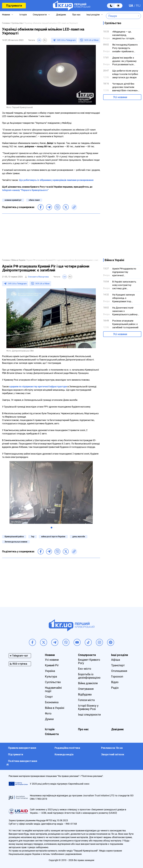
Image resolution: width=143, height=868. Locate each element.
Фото (48, 713)
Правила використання (22, 748)
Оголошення (119, 671)
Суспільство (53, 682)
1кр (33, 537)
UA (131, 6)
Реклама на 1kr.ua (112, 748)
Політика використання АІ (22, 763)
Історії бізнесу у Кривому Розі (88, 707)
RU (138, 6)
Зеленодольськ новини (16, 542)
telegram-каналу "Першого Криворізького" (25, 190)
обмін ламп (34, 200)
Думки (49, 719)
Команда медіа (64, 754)
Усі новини (120, 97)
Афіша (116, 660)
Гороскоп (117, 677)
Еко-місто (85, 669)
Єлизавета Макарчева (38, 277)
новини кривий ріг (13, 200)
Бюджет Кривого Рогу (89, 661)
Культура (51, 677)
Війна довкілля (88, 683)
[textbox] (121, 16)
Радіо (115, 688)
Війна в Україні (55, 708)
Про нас (76, 15)
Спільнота (52, 734)
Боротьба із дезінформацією (89, 676)
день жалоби (79, 537)
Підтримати (14, 6)
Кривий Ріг (52, 665)
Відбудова (85, 694)
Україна (50, 671)
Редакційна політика (67, 748)
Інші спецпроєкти (89, 715)
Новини (6, 15)
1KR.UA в (66, 40)
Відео (115, 682)
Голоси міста (86, 700)
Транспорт (118, 665)
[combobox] (121, 16)
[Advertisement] (51, 236)
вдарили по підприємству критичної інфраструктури (38, 387)
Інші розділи (93, 15)
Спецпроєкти (40, 15)
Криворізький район (14, 537)
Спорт (49, 697)
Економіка (52, 702)
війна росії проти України (53, 537)
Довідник (61, 15)
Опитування (86, 689)
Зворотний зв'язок (113, 754)
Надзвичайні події (53, 689)
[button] (52, 528)
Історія (23, 15)
